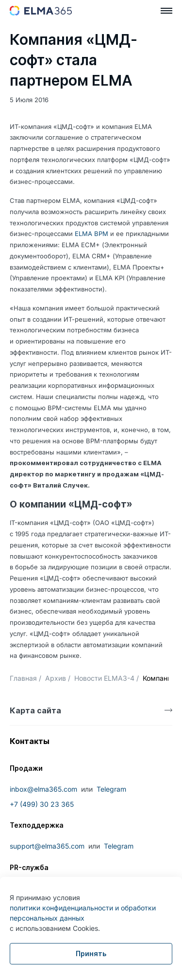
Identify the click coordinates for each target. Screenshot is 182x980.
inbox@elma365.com (43, 789)
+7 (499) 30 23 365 (42, 804)
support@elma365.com (47, 846)
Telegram (111, 789)
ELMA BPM (91, 234)
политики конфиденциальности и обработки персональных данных (83, 913)
